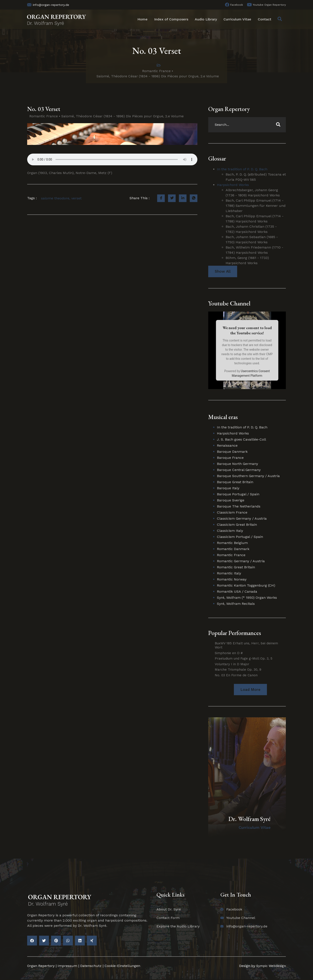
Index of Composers (171, 19)
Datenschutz (91, 966)
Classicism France (232, 513)
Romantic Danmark (233, 549)
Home (142, 19)
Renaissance (227, 446)
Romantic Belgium (232, 543)
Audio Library (206, 19)
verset (76, 198)
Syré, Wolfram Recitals (236, 604)
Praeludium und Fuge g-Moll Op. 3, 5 (244, 659)
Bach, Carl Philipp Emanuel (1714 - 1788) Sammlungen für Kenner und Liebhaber (256, 206)
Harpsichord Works (233, 185)
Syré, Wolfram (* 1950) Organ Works (247, 598)
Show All (223, 271)
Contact (265, 19)
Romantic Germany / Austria (241, 561)
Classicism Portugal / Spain (240, 537)
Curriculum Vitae (237, 19)
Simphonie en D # (229, 653)
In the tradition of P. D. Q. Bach (242, 169)
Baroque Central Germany (239, 470)
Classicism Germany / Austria (242, 519)
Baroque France (230, 458)
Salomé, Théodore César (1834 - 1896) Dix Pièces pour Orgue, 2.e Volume (158, 76)
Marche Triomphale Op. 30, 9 (238, 670)
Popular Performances (235, 633)
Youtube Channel (229, 303)
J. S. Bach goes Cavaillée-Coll (241, 440)
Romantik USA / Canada (237, 592)
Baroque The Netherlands (239, 507)
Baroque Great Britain (235, 482)
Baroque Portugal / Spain (238, 495)
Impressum (67, 966)
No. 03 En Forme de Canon (236, 675)
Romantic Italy (229, 574)
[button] (250, 690)
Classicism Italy (230, 531)
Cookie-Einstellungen (122, 966)
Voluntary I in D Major (232, 664)
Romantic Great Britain (236, 568)
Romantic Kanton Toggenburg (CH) (246, 586)
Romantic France (156, 71)
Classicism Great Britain (237, 525)
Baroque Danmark (232, 452)
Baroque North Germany (237, 464)
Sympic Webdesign (270, 966)
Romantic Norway (232, 580)
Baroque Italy (228, 488)
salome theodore (55, 198)
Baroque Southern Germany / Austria (248, 476)
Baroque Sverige (231, 501)
